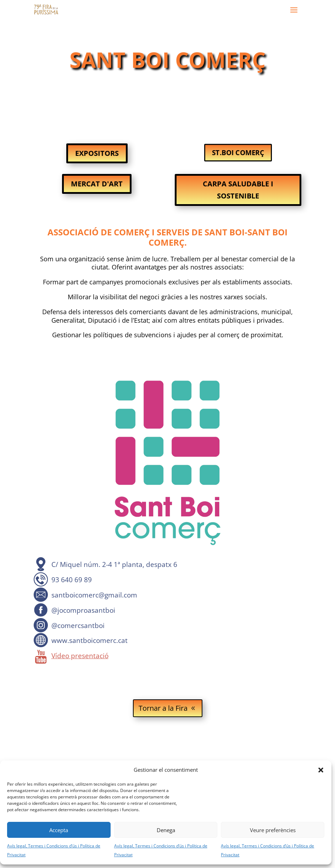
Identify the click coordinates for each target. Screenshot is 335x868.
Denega (166, 830)
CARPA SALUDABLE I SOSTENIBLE (238, 190)
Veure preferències (273, 830)
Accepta (59, 830)
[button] (321, 770)
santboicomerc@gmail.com (94, 595)
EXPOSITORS (97, 153)
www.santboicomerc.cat (90, 640)
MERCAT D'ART (97, 184)
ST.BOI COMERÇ (238, 153)
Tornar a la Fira (163, 708)
